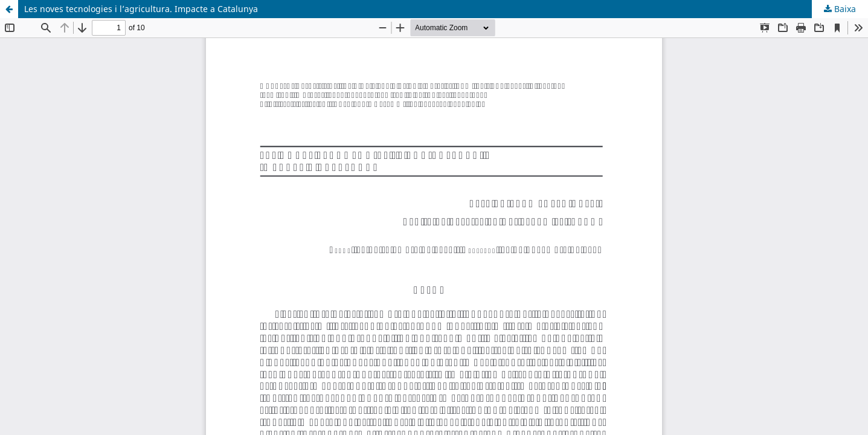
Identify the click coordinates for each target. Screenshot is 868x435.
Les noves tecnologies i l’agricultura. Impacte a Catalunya (141, 9)
